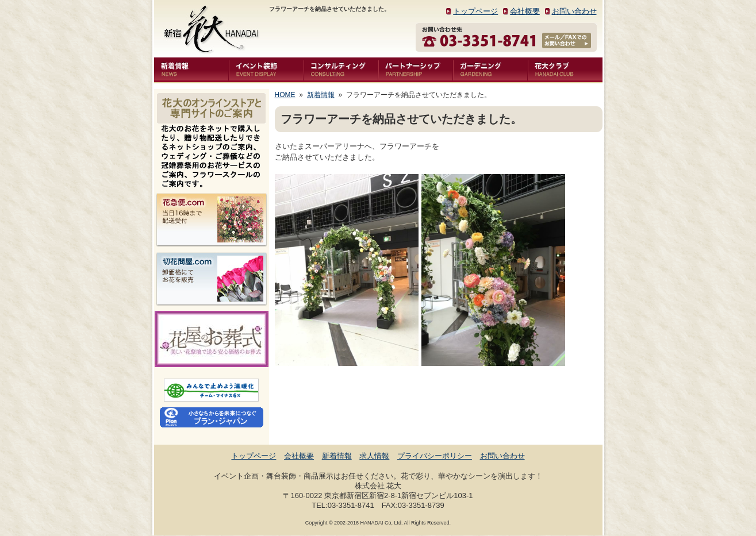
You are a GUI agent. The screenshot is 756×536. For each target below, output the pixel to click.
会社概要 (525, 11)
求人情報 (374, 456)
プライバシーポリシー (435, 456)
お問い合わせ (574, 11)
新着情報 (321, 95)
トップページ (475, 11)
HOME (285, 95)
